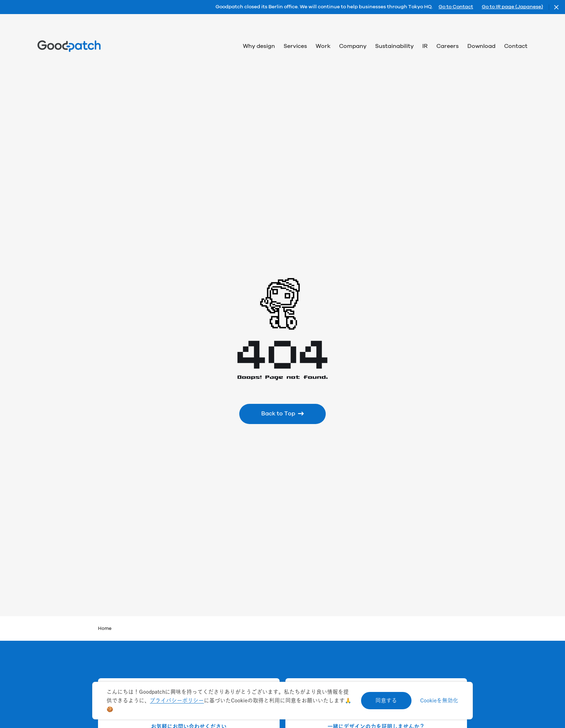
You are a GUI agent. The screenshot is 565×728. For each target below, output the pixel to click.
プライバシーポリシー (177, 700)
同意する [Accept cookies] (386, 700)
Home (105, 628)
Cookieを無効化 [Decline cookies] (439, 700)
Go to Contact (456, 7)
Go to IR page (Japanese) (512, 7)
